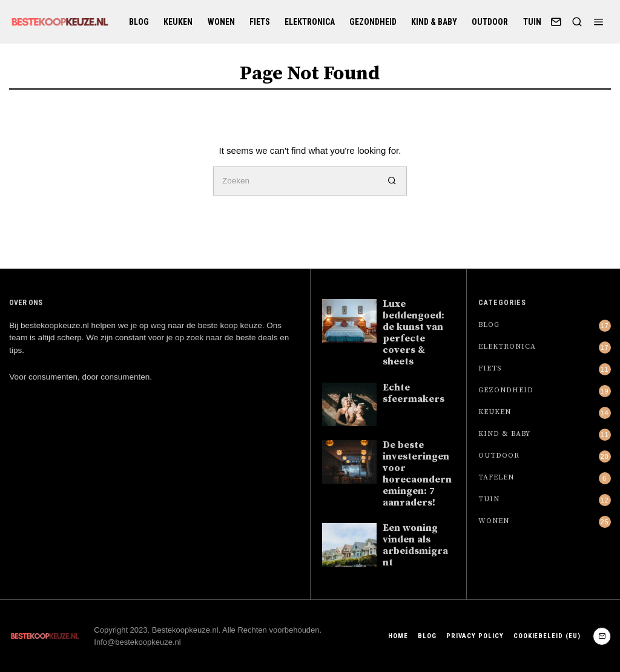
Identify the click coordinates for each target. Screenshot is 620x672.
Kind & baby (434, 22)
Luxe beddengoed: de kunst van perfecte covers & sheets (414, 333)
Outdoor (490, 22)
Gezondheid (373, 22)
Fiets (260, 22)
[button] (392, 181)
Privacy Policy (474, 636)
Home (397, 636)
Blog (139, 22)
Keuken (178, 22)
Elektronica (310, 22)
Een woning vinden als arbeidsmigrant (415, 545)
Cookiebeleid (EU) (547, 636)
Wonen (221, 22)
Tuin (532, 22)
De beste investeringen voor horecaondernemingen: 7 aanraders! (417, 474)
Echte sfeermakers (414, 394)
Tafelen (496, 477)
